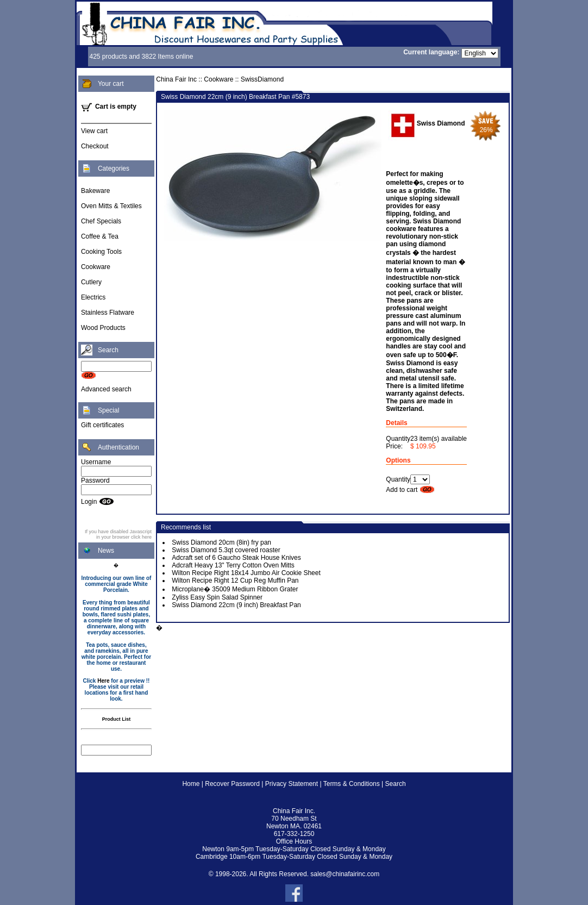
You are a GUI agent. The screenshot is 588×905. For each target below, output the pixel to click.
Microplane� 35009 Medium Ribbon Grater (235, 589)
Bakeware (95, 191)
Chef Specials (101, 221)
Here (103, 681)
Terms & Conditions (352, 784)
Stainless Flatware (108, 313)
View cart (94, 131)
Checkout (95, 146)
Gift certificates (102, 425)
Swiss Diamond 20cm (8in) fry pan (221, 542)
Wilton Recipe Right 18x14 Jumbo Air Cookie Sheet (246, 573)
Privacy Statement (292, 784)
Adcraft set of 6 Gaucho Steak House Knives (236, 558)
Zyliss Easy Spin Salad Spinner (217, 597)
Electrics (93, 297)
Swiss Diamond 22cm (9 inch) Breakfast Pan (236, 605)
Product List (117, 719)
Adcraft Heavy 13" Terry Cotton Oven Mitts (233, 565)
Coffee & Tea (100, 236)
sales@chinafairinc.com (345, 874)
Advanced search (106, 389)
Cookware (96, 267)
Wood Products (103, 328)
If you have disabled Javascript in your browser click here (118, 534)
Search (396, 784)
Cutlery (91, 282)
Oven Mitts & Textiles (111, 206)
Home (191, 784)
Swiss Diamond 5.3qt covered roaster (226, 550)
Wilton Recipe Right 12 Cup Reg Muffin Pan (235, 581)
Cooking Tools (101, 252)
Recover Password (232, 784)
